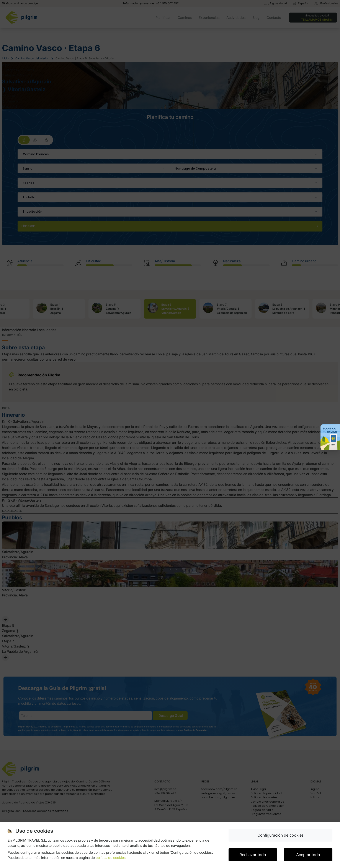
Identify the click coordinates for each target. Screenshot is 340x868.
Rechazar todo (253, 855)
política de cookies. (111, 858)
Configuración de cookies (280, 835)
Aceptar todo (308, 855)
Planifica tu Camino (330, 430)
